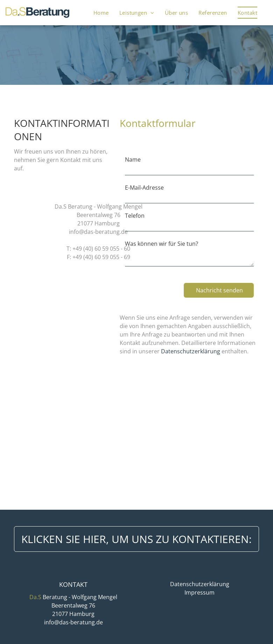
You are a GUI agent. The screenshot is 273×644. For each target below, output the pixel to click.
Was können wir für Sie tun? (162, 244)
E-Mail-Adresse (144, 188)
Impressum (199, 592)
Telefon (135, 216)
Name (133, 160)
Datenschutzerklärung (191, 351)
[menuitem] (101, 13)
